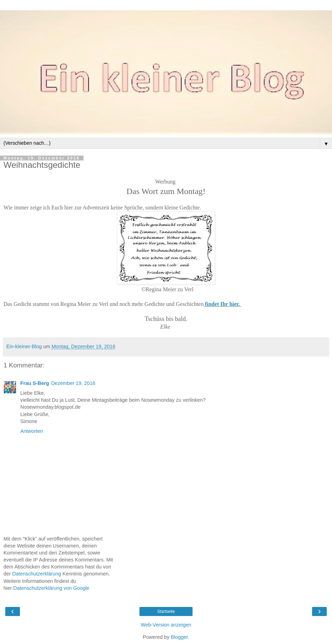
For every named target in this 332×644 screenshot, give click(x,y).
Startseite (166, 611)
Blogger (179, 637)
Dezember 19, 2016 (73, 383)
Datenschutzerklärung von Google (51, 588)
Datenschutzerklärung (37, 574)
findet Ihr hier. (223, 304)
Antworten (32, 431)
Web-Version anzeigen (166, 625)
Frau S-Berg (35, 383)
